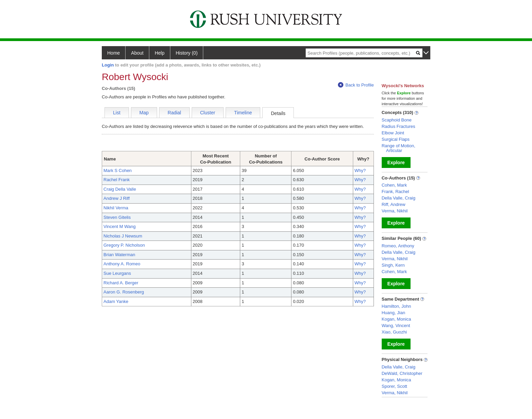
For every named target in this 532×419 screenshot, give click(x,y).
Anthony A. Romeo (122, 264)
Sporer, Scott (394, 386)
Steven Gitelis (117, 217)
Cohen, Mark (394, 185)
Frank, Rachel (395, 192)
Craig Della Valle (120, 189)
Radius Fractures (398, 126)
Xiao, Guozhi (394, 332)
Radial (174, 113)
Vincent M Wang (120, 226)
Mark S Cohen (118, 170)
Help (160, 53)
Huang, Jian (393, 313)
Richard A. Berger (121, 283)
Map (144, 113)
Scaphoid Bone (397, 120)
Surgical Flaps (396, 139)
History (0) (187, 53)
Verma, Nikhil (395, 211)
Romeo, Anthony (398, 246)
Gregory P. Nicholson (124, 245)
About (137, 53)
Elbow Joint (393, 133)
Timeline (243, 113)
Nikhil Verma (116, 208)
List (117, 113)
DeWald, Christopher (402, 373)
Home (113, 53)
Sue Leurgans (117, 273)
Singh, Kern (393, 265)
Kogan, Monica (396, 319)
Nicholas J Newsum (123, 236)
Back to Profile (356, 85)
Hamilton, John (396, 306)
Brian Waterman (119, 255)
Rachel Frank (117, 180)
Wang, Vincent (396, 326)
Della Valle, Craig (398, 198)
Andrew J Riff (117, 198)
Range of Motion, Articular (398, 148)
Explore (396, 163)
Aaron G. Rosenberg (124, 292)
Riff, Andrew (394, 204)
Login (108, 65)
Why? (360, 170)
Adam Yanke (116, 301)
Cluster (208, 113)
